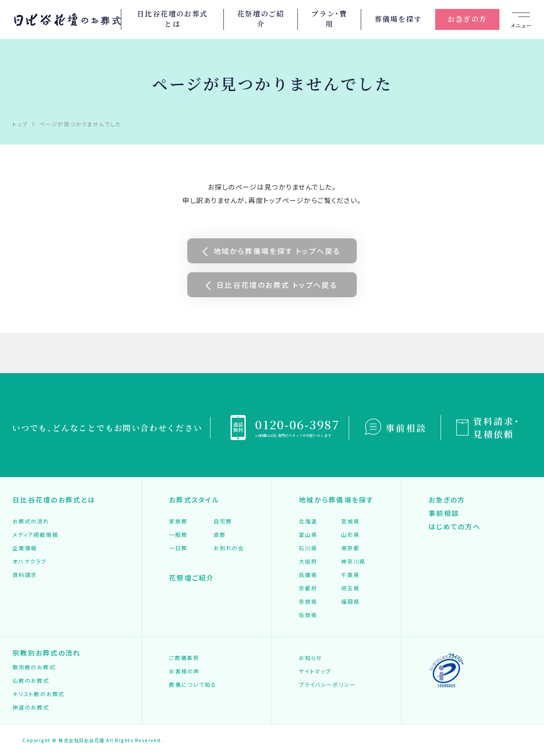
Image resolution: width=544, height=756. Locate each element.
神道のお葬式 (31, 707)
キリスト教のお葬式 (39, 694)
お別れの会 (229, 548)
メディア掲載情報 (35, 534)
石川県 (308, 548)
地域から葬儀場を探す (336, 500)
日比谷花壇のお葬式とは (172, 19)
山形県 (350, 534)
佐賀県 (308, 615)
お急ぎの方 (467, 19)
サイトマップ (315, 671)
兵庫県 (308, 575)
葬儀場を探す (398, 19)
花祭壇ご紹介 (192, 578)
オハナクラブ (30, 561)
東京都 (350, 548)
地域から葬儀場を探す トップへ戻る (277, 251)
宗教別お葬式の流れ (47, 653)
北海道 (308, 521)
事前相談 (406, 428)
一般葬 (178, 534)
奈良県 (308, 601)
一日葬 (178, 548)
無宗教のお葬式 (34, 667)
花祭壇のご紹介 (261, 19)
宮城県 (350, 521)
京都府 (308, 588)
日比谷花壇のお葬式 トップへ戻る (277, 285)
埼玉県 (350, 588)
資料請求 (25, 575)
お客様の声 (184, 671)
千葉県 (350, 575)
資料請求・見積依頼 (497, 428)
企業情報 (25, 548)
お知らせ (311, 658)
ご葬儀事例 (184, 658)
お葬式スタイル (194, 500)
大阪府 (308, 561)
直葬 (220, 534)
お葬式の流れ (31, 521)
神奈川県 (353, 561)
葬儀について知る (193, 684)
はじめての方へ (455, 526)
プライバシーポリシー (327, 684)
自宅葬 (223, 521)
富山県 (308, 534)
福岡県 (350, 601)
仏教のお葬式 (31, 680)
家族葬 (178, 521)
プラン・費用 (329, 19)
